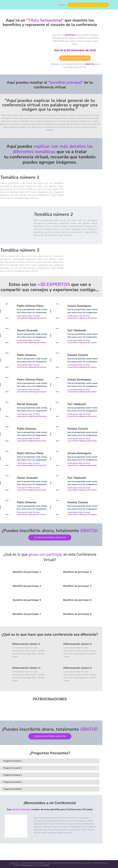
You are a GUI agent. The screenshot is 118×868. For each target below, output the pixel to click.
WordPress (46, 865)
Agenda (62, 5)
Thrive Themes (27, 865)
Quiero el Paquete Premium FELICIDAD (88, 5)
